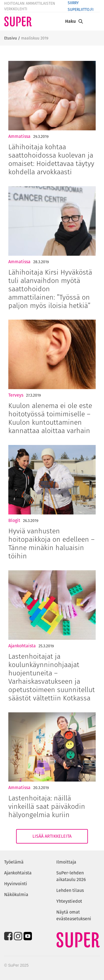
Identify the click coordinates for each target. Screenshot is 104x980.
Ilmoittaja (66, 862)
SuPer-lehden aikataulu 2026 (71, 876)
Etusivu (11, 38)
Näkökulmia (16, 895)
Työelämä (14, 862)
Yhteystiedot (69, 901)
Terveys (16, 395)
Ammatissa (19, 136)
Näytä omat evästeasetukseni (74, 915)
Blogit (14, 520)
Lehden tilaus (70, 890)
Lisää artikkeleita (52, 836)
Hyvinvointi (16, 884)
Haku (70, 21)
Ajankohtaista (22, 646)
